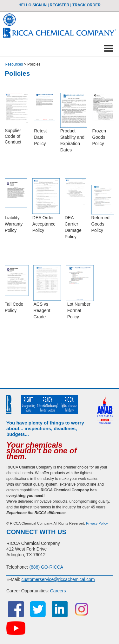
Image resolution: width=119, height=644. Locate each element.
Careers (58, 591)
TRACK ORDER (86, 5)
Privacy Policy (97, 523)
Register (60, 5)
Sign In (40, 5)
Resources (14, 64)
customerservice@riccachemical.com (58, 579)
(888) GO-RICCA (46, 567)
